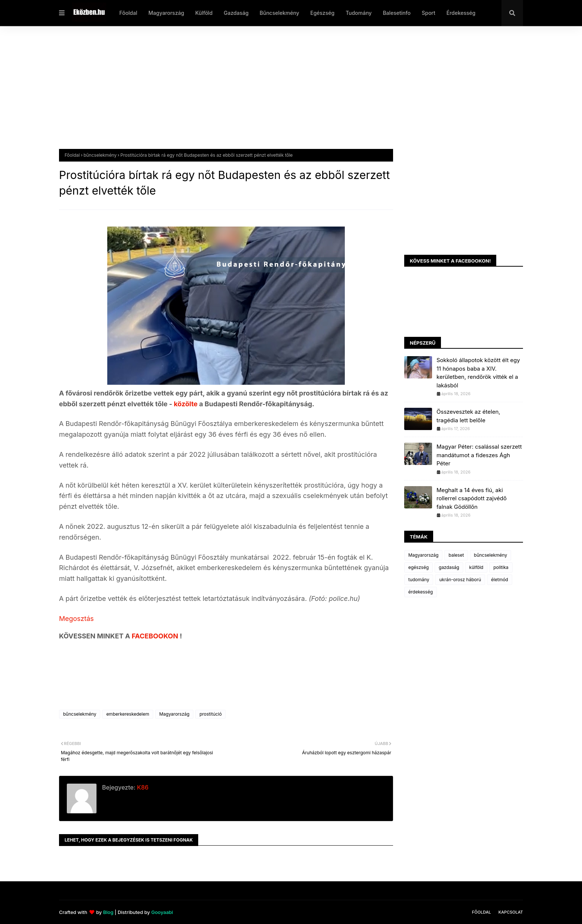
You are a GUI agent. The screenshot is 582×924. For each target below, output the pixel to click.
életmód (500, 580)
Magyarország (174, 714)
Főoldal (72, 155)
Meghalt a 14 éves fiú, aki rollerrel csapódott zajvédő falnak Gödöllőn (472, 498)
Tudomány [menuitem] (359, 13)
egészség (418, 567)
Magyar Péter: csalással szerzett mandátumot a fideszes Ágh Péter (479, 455)
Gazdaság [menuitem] (236, 13)
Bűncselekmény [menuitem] (279, 13)
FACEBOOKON (156, 636)
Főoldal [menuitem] (128, 13)
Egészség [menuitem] (322, 13)
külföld (476, 567)
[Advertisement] (282, 93)
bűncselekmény (100, 155)
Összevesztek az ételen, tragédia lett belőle (468, 416)
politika (501, 567)
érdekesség (421, 592)
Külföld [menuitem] (204, 13)
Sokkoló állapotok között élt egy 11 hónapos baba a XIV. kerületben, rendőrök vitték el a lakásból (478, 373)
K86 (142, 787)
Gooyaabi (162, 912)
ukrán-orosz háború (460, 580)
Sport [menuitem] (429, 13)
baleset (456, 555)
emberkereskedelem (128, 714)
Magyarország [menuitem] (166, 13)
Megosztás (76, 619)
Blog (108, 912)
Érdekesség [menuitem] (461, 13)
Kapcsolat (511, 912)
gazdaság (449, 567)
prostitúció (210, 714)
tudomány (419, 580)
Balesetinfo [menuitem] (397, 13)
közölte (186, 404)
